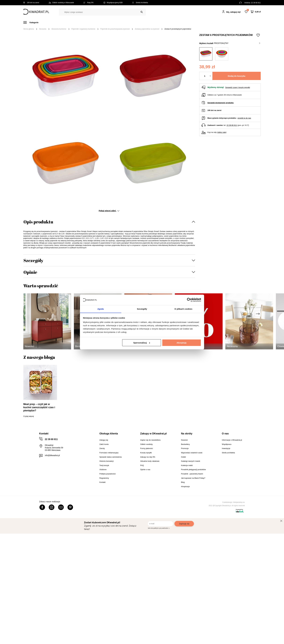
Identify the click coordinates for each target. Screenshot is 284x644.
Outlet (186, 22)
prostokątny (237, 43)
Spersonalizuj (142, 343)
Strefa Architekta (140, 3)
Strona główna (29, 29)
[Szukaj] (142, 12)
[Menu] (32, 22)
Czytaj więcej (29, 416)
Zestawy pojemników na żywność (147, 29)
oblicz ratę (222, 132)
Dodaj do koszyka (237, 76)
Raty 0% (89, 3)
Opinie (30, 272)
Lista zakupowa (248, 10)
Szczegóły (33, 260)
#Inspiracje (215, 22)
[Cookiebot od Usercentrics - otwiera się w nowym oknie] (189, 300)
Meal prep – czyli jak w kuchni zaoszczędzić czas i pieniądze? (39, 407)
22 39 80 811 (256, 3)
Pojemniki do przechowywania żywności (115, 29)
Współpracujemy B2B (113, 3)
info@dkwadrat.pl (52, 455)
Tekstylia (156, 22)
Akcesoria (43, 29)
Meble (45, 22)
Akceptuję (182, 343)
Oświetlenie (172, 22)
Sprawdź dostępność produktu (221, 103)
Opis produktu (38, 222)
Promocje (199, 22)
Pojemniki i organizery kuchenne (83, 29)
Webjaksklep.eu (239, 502)
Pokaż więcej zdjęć (109, 211)
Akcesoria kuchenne (59, 29)
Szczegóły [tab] (142, 309)
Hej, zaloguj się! (233, 12)
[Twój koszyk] (256, 12)
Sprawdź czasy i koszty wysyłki (238, 87)
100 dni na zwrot (31, 3)
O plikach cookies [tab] (183, 309)
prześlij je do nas (244, 118)
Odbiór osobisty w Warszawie (61, 3)
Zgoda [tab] (101, 309)
